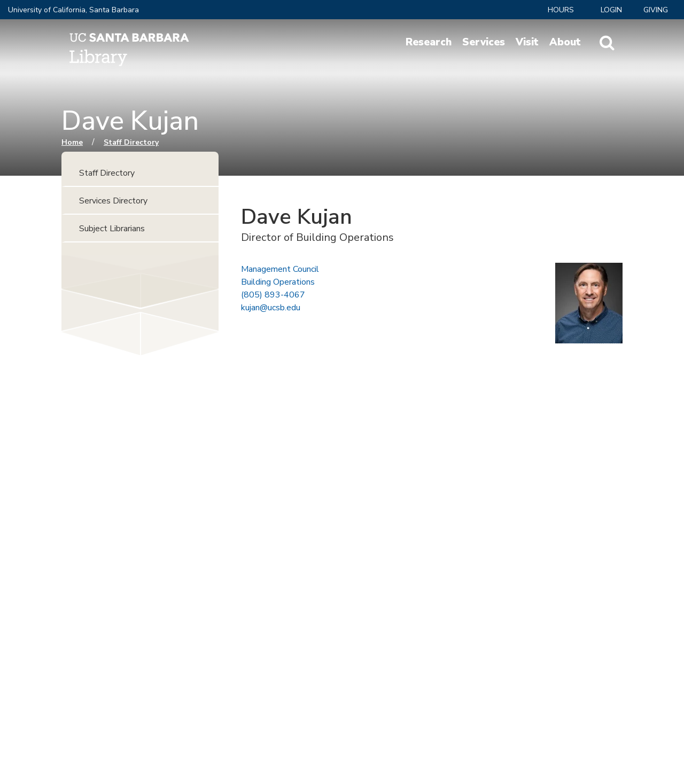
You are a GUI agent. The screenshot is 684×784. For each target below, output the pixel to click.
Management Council (280, 269)
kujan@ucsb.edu (271, 308)
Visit (527, 42)
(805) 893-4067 (273, 295)
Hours (561, 10)
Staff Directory (131, 142)
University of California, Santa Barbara (73, 10)
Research (429, 42)
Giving (656, 10)
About (565, 42)
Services (484, 42)
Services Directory (113, 201)
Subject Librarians (112, 229)
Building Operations (278, 282)
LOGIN (611, 10)
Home (72, 142)
